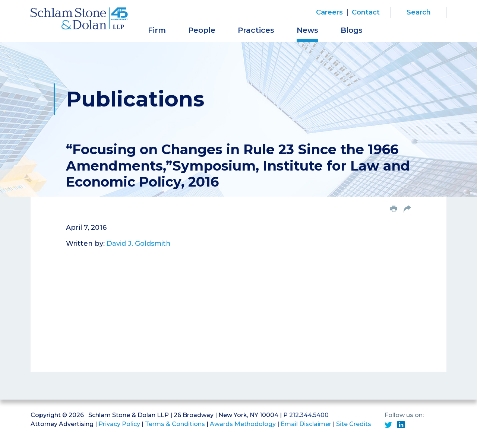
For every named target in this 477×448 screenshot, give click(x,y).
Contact (366, 12)
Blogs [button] (352, 30)
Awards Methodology (243, 424)
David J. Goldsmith (139, 244)
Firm (157, 30)
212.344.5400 (309, 415)
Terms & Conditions (175, 424)
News (307, 30)
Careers (329, 12)
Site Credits (354, 424)
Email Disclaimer (306, 424)
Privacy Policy (119, 424)
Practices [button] (256, 30)
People (202, 30)
